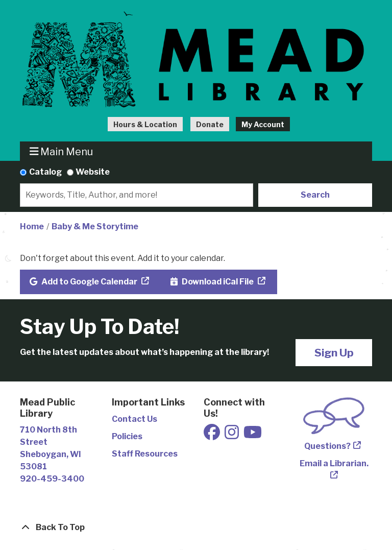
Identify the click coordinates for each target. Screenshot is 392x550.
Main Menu (62, 151)
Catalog (45, 172)
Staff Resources (145, 454)
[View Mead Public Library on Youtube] (253, 435)
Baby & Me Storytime (95, 226)
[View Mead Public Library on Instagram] (232, 435)
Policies (127, 436)
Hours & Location (145, 124)
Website (93, 172)
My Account (263, 124)
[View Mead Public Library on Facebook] (213, 435)
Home (32, 226)
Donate (210, 124)
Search (315, 195)
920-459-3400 (52, 479)
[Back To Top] (196, 528)
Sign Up (334, 353)
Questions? (327, 446)
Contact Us (134, 419)
